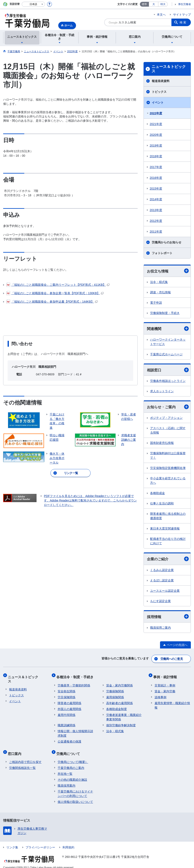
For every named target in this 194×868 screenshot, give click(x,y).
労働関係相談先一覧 (22, 763)
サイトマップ (182, 15)
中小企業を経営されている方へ (168, 482)
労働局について (69, 750)
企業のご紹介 (168, 560)
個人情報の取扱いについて (75, 797)
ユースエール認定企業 (165, 592)
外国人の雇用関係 (69, 707)
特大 (163, 4)
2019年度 (156, 146)
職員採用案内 (66, 780)
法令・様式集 (159, 282)
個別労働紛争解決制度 (121, 723)
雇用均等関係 (66, 713)
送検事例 (160, 695)
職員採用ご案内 (160, 629)
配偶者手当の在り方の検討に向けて (168, 542)
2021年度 (156, 124)
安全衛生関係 (66, 689)
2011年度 (156, 232)
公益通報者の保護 (69, 739)
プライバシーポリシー (40, 842)
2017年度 (156, 167)
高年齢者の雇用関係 (119, 701)
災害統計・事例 (165, 683)
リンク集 (12, 842)
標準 (144, 4)
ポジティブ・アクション (166, 419)
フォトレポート (162, 253)
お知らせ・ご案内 (168, 408)
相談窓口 (168, 371)
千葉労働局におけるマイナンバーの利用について (75, 789)
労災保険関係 (66, 695)
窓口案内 (16, 750)
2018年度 (156, 156)
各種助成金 (157, 494)
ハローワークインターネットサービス (168, 342)
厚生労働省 (185, 4)
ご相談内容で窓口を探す (25, 757)
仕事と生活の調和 (162, 504)
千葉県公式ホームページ (166, 355)
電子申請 (156, 303)
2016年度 (156, 178)
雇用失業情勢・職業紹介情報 (172, 703)
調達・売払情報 (160, 292)
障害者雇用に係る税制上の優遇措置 (168, 517)
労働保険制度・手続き (165, 313)
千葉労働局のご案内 (71, 763)
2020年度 (156, 135)
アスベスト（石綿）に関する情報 (168, 431)
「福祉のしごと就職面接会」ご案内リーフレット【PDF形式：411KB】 (58, 285)
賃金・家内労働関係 (119, 683)
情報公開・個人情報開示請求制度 (75, 731)
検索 (183, 22)
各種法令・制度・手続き (76, 676)
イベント (158, 102)
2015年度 (156, 189)
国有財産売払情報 (162, 444)
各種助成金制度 (117, 707)
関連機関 (168, 329)
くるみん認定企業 (162, 571)
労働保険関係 (115, 689)
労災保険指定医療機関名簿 (168, 469)
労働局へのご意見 (172, 659)
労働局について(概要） (73, 757)
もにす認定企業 (160, 602)
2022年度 (156, 113)
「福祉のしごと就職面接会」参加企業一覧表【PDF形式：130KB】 (55, 293)
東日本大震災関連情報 (165, 530)
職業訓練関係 (66, 723)
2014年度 (156, 199)
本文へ (161, 15)
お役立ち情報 (168, 271)
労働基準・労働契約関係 (74, 683)
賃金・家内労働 (165, 689)
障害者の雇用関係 (69, 701)
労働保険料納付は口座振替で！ (168, 456)
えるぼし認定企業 (162, 582)
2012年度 (156, 221)
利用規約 (68, 842)
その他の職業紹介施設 (72, 775)
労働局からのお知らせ (167, 242)
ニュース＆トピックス (169, 69)
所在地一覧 (65, 769)
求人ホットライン (162, 392)
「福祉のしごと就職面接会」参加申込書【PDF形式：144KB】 (52, 302)
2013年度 (156, 210)
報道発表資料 (161, 81)
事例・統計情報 (166, 676)
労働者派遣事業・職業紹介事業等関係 (124, 715)
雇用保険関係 (115, 695)
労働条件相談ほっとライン (168, 382)
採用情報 (168, 618)
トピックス (159, 92)
